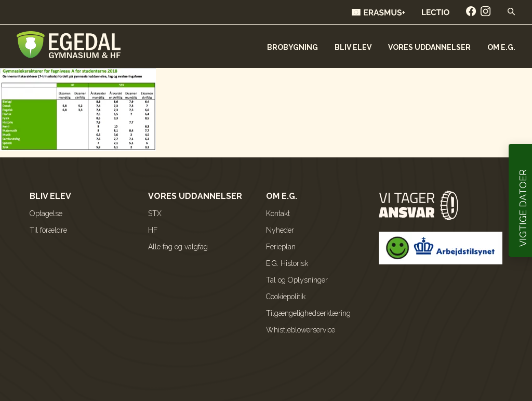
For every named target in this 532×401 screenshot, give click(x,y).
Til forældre (48, 230)
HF (153, 230)
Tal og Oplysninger (297, 280)
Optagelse (46, 213)
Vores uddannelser (429, 47)
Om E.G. (501, 47)
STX (155, 213)
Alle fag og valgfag (178, 247)
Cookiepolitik (286, 297)
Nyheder (280, 230)
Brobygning (292, 47)
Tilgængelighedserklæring (308, 313)
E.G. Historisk (287, 263)
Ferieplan (281, 247)
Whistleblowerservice (301, 330)
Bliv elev (353, 47)
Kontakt (278, 213)
